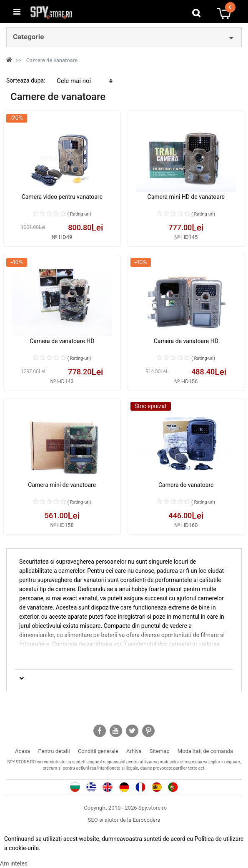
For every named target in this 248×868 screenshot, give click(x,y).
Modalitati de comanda (205, 751)
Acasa (23, 751)
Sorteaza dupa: (26, 80)
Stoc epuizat (151, 406)
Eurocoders (147, 820)
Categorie (28, 37)
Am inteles (14, 863)
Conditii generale (98, 751)
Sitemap (160, 751)
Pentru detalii (54, 751)
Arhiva (134, 751)
